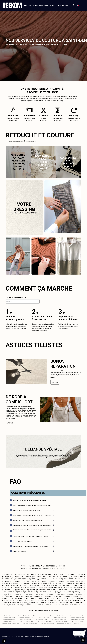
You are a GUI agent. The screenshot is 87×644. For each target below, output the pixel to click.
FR (79, 5)
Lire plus (55, 382)
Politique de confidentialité (42, 636)
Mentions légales (29, 636)
